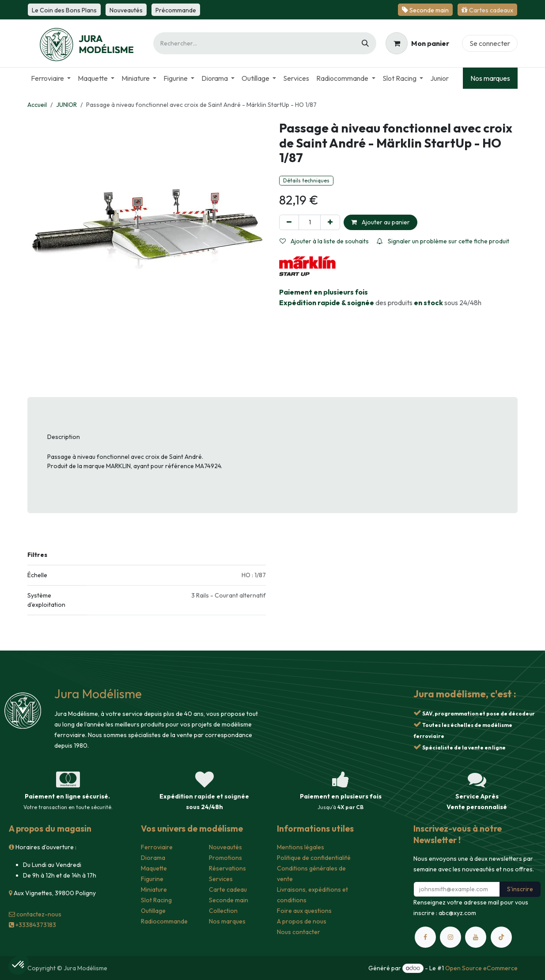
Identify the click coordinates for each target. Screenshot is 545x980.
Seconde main (229, 900)
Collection (223, 911)
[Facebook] (425, 937)
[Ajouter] (330, 222)
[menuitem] (51, 78)
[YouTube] (476, 937)
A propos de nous (302, 921)
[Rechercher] (365, 43)
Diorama (153, 858)
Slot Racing (156, 900)
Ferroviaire (157, 847)
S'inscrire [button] (520, 889)
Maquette (154, 868)
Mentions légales (301, 847)
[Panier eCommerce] (417, 43)
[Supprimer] (289, 222)
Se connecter (490, 43)
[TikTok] (501, 937)
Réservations (227, 868)
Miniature (154, 889)
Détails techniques (306, 180)
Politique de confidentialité (314, 858)
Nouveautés (225, 847)
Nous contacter (299, 932)
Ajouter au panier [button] (380, 222)
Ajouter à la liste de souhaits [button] (324, 241)
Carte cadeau (228, 889)
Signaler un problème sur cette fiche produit (443, 241)
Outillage (153, 911)
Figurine (152, 879)
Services (221, 879)
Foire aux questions (304, 911)
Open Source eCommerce (481, 968)
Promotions (225, 858)
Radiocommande (164, 921)
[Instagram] (450, 937)
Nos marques (490, 78)
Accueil (37, 105)
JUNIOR (66, 105)
